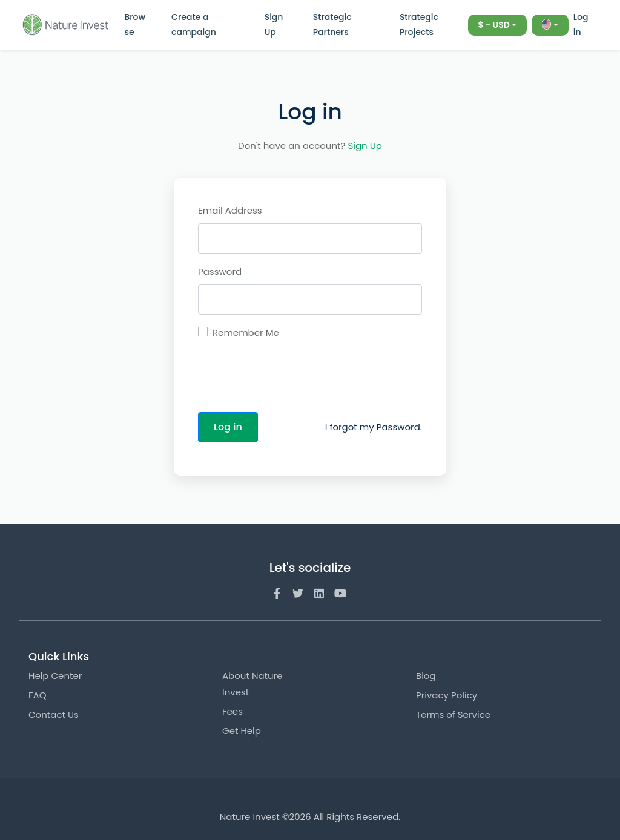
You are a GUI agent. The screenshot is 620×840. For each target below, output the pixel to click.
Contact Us (54, 714)
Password (220, 271)
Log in (581, 25)
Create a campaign (194, 25)
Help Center (55, 676)
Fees (232, 711)
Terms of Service (453, 714)
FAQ (38, 695)
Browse (135, 25)
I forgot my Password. (374, 427)
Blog (426, 676)
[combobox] (498, 25)
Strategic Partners (332, 25)
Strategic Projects (419, 25)
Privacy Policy (447, 695)
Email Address (230, 210)
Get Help (242, 731)
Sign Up (274, 25)
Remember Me (246, 333)
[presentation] (290, 379)
